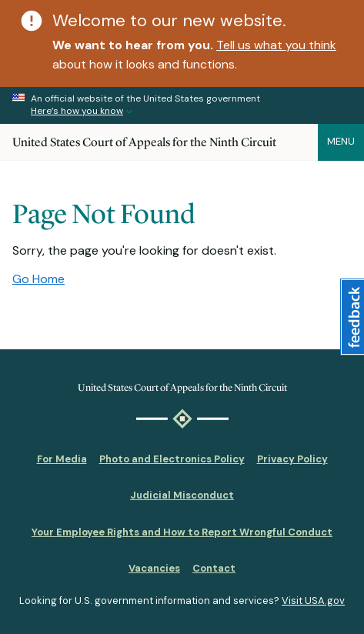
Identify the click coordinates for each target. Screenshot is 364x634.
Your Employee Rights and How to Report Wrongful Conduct (182, 532)
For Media (62, 459)
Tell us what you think (276, 45)
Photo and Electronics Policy (172, 459)
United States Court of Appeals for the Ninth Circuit (144, 142)
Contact (214, 568)
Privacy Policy (292, 459)
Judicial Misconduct (182, 495)
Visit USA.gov (313, 601)
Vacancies (154, 568)
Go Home (38, 279)
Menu (341, 141)
